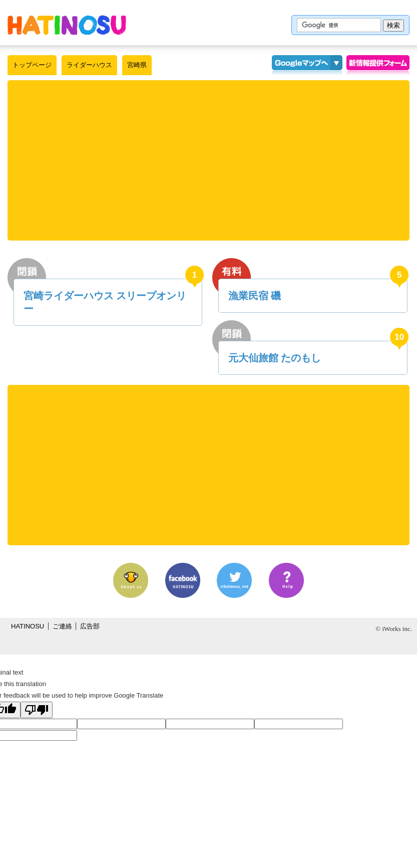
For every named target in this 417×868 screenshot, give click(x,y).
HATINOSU (28, 626)
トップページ (32, 65)
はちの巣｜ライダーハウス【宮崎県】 (67, 25)
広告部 (90, 626)
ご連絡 (62, 626)
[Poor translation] (37, 710)
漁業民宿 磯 (255, 296)
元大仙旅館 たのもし (275, 358)
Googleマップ (301, 65)
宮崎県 (137, 65)
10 (399, 337)
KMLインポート (336, 65)
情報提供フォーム (378, 65)
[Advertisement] (209, 160)
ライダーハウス (89, 65)
